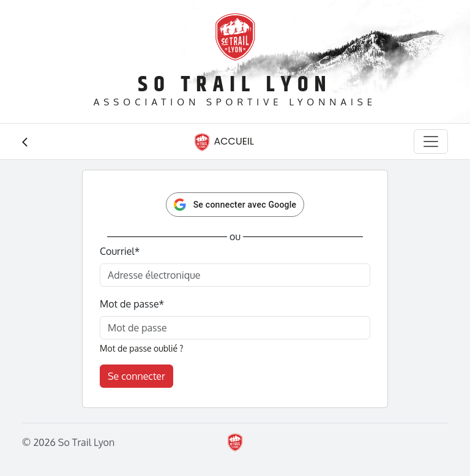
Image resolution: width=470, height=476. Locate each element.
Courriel (120, 251)
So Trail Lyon (235, 85)
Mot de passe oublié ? (141, 348)
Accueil (223, 142)
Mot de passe (132, 304)
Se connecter (136, 376)
